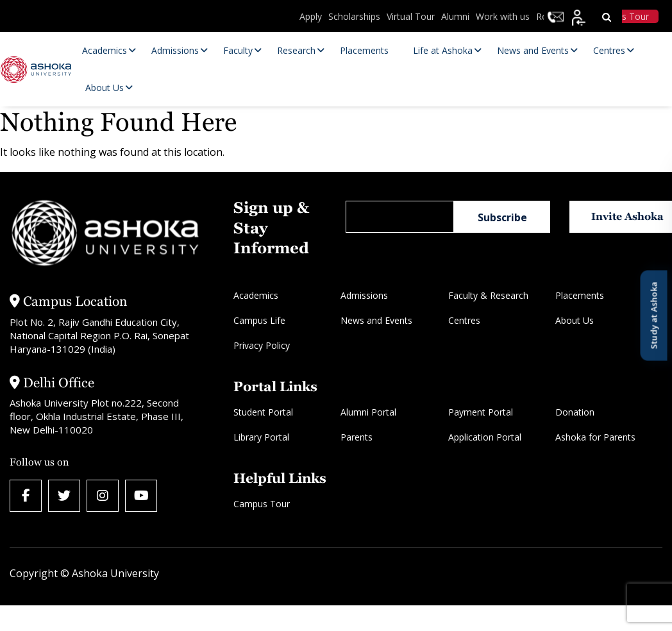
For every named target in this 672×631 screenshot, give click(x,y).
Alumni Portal (368, 412)
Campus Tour (262, 504)
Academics (256, 295)
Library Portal (261, 437)
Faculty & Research (488, 295)
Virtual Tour (411, 16)
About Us (575, 320)
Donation (575, 412)
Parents (357, 437)
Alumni (455, 16)
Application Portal (485, 437)
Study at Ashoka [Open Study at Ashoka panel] (653, 316)
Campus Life (259, 320)
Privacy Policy (262, 345)
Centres (464, 320)
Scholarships (354, 16)
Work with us (503, 16)
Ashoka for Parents (595, 437)
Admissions (364, 295)
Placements (580, 295)
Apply (311, 16)
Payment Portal (481, 412)
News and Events (376, 320)
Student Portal (263, 412)
